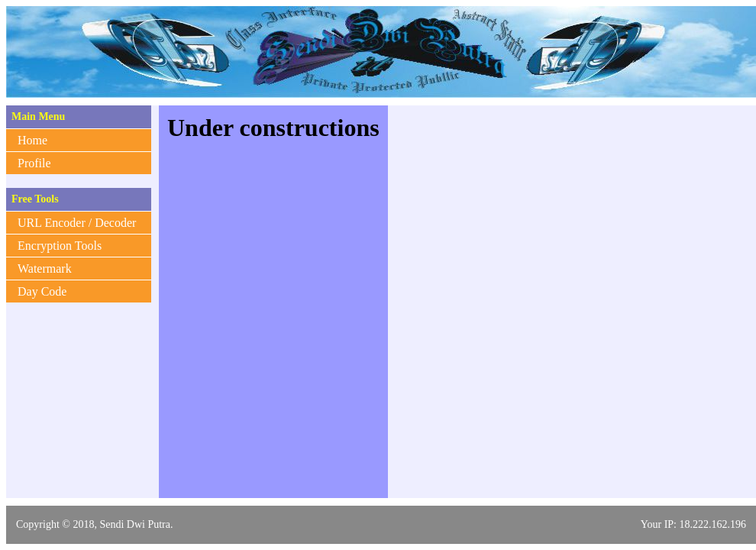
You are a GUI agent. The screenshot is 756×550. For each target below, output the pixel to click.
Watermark (45, 269)
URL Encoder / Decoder (77, 223)
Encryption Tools (60, 246)
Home (32, 140)
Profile (34, 163)
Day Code (42, 291)
